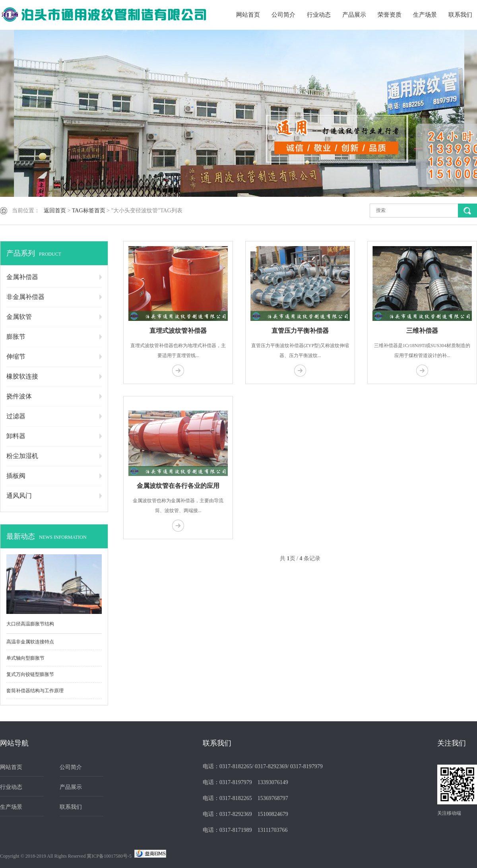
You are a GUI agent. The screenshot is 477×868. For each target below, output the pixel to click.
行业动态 (319, 15)
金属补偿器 (22, 277)
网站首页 (248, 15)
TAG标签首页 (89, 211)
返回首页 (55, 211)
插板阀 (16, 476)
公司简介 (283, 15)
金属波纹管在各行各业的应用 (178, 486)
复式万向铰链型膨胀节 (30, 674)
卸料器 (16, 436)
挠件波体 (19, 396)
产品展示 (354, 15)
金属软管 (19, 317)
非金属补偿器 (25, 297)
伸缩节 (16, 356)
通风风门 (19, 496)
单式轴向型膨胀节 (25, 658)
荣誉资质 (390, 15)
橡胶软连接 (22, 376)
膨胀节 (16, 337)
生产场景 (425, 15)
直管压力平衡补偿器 (300, 331)
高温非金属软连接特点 (30, 642)
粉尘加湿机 (22, 456)
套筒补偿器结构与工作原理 (35, 691)
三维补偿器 (422, 331)
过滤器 (16, 416)
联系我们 (460, 15)
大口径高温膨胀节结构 (30, 624)
